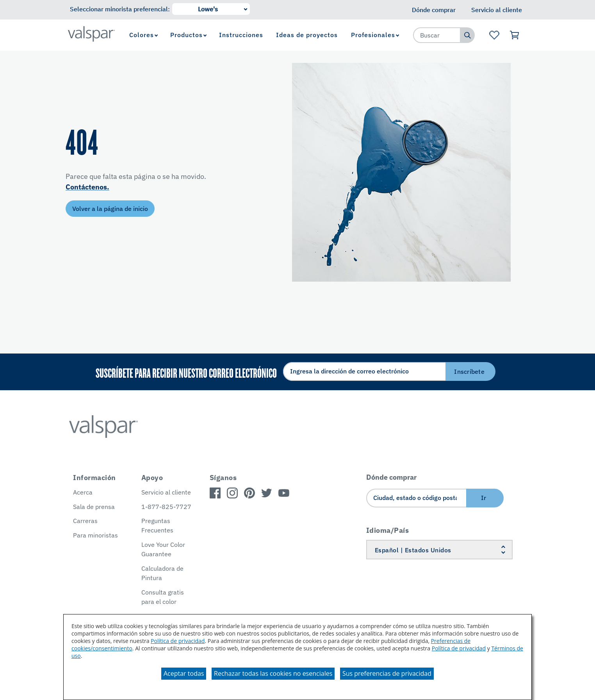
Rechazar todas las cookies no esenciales (273, 673)
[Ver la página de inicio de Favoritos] (494, 35)
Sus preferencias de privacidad (387, 673)
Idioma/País (388, 530)
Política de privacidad (178, 641)
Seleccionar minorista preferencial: (120, 9)
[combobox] (437, 35)
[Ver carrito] (515, 35)
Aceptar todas (184, 673)
